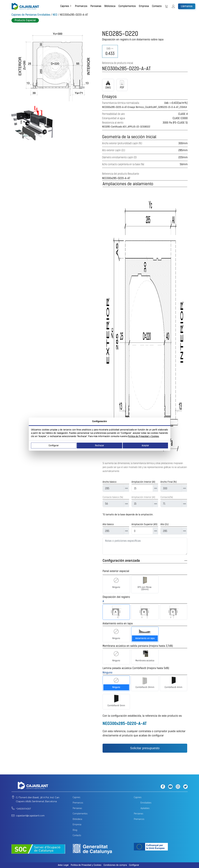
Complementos (127, 6)
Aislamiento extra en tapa (118, 623)
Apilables (145, 808)
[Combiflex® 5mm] (116, 699)
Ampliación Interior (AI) (143, 482)
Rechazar (99, 446)
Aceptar (145, 446)
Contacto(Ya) (167, 497)
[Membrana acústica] (145, 654)
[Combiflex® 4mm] (174, 680)
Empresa (144, 6)
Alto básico (108, 524)
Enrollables (146, 803)
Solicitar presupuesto (145, 748)
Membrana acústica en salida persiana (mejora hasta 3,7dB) (138, 646)
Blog (75, 830)
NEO (55, 15)
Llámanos (187, 6)
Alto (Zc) (164, 524)
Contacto (157, 6)
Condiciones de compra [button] (115, 865)
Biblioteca (110, 6)
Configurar (54, 446)
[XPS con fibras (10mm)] (145, 580)
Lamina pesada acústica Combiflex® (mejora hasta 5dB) (136, 668)
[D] (174, 612)
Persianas (96, 6)
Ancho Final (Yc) (169, 482)
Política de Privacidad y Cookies (143, 436)
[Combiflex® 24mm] (145, 680)
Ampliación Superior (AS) (144, 524)
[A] (116, 612)
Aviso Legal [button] (63, 865)
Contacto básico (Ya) (113, 497)
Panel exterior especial (116, 571)
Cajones (65, 6)
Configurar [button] (134, 865)
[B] (145, 612)
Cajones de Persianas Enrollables (31, 15)
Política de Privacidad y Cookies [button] (86, 865)
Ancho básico (109, 482)
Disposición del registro (116, 597)
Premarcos (81, 6)
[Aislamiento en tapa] (145, 631)
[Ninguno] (116, 580)
